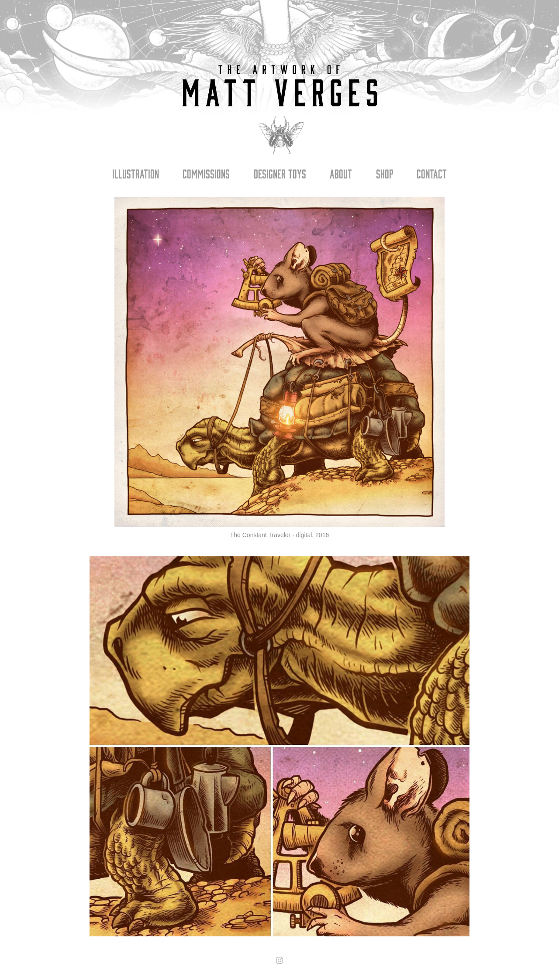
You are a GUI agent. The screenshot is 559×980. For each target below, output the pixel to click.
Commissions (206, 173)
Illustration (136, 173)
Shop (385, 173)
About (341, 173)
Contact (432, 173)
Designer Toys (280, 173)
